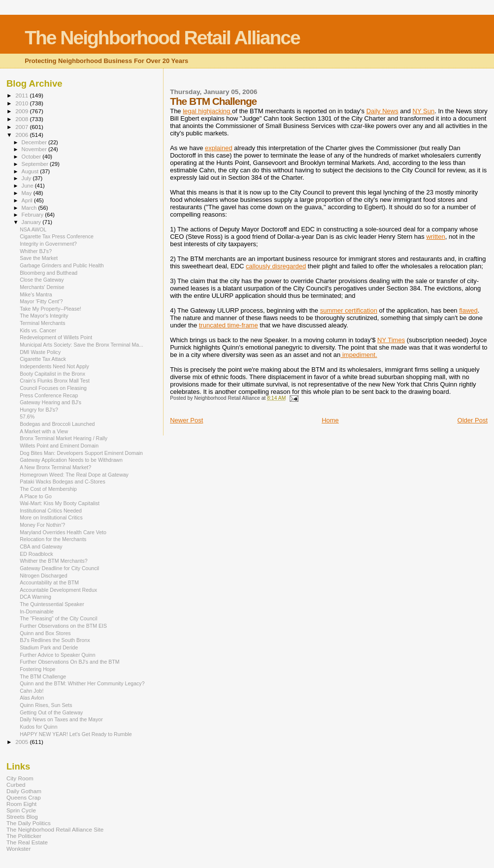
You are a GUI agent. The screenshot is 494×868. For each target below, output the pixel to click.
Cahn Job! (32, 691)
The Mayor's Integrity (44, 316)
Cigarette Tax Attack (43, 359)
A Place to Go (36, 496)
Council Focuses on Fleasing (53, 388)
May (28, 193)
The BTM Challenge (43, 676)
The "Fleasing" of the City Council (58, 618)
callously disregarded (276, 266)
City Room (20, 778)
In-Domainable (37, 611)
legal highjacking (207, 111)
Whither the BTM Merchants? (54, 561)
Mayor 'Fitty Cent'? (41, 301)
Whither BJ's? (36, 251)
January (32, 222)
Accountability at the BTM (49, 582)
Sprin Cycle (21, 810)
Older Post (473, 420)
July (27, 178)
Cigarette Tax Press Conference (57, 236)
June (28, 186)
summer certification (349, 310)
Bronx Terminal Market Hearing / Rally (64, 438)
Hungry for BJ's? (39, 410)
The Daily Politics (29, 823)
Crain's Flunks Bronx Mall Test (55, 381)
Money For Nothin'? (42, 525)
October (32, 157)
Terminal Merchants (42, 323)
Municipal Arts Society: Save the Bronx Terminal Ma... (82, 345)
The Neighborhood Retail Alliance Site (55, 829)
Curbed (16, 785)
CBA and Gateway (41, 547)
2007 (22, 127)
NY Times (391, 340)
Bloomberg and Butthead (49, 273)
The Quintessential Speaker (52, 604)
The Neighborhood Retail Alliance (162, 38)
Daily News (382, 111)
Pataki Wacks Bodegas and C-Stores (63, 482)
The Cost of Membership (48, 489)
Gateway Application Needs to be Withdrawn (71, 460)
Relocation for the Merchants (53, 539)
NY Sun (424, 111)
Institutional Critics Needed (51, 511)
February (33, 215)
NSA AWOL (33, 229)
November (35, 149)
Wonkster (18, 849)
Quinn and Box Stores (45, 633)
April (28, 200)
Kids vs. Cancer (38, 330)
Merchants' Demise (42, 287)
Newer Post (186, 420)
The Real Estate (27, 842)
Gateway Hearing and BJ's (50, 402)
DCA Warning (35, 597)
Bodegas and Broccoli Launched (57, 424)
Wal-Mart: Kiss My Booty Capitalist (60, 503)
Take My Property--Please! (50, 309)
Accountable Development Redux (58, 590)
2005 (22, 742)
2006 (22, 135)
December (35, 142)
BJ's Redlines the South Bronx (55, 640)
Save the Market (39, 258)
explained (219, 148)
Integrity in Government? (48, 244)
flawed (468, 310)
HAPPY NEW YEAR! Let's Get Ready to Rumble (76, 734)
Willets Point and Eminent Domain (59, 446)
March (30, 208)
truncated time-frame (229, 325)
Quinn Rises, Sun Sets (46, 705)
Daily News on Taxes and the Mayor (61, 719)
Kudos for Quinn (38, 727)
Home (330, 420)
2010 (22, 103)
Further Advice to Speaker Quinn (57, 655)
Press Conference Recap (49, 395)
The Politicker (24, 836)
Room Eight (21, 804)
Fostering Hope (37, 669)
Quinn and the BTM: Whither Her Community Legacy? (82, 683)
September (36, 164)
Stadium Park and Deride (49, 647)
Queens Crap (24, 797)
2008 (22, 119)
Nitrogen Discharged (43, 576)
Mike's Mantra (36, 294)
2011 (22, 95)
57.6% (27, 417)
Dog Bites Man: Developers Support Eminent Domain (81, 453)
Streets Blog (22, 817)
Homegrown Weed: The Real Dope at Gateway (74, 475)
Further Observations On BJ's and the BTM (70, 662)
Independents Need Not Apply (54, 366)
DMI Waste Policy (40, 352)
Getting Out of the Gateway (51, 712)
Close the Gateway (42, 280)
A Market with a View (44, 431)
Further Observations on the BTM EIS (63, 626)
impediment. (359, 355)
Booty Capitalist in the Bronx (52, 374)
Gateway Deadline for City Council (59, 568)
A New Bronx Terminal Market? (55, 467)
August (31, 171)
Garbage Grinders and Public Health (62, 265)
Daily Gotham (24, 791)
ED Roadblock (36, 554)
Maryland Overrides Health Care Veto (63, 532)
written (435, 237)
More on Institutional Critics (51, 517)
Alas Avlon (32, 698)
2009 (22, 111)
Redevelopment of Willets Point (56, 337)
